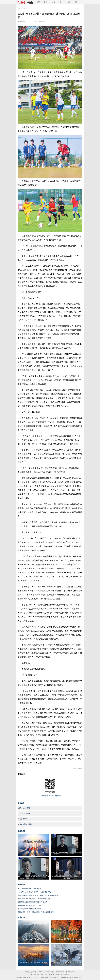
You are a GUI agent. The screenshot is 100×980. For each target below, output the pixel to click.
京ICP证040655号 (46, 978)
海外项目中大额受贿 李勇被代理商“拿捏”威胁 (67, 853)
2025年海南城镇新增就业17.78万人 (30, 905)
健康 (53, 2)
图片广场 (21, 917)
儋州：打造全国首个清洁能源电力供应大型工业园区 (36, 912)
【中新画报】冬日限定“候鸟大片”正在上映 (66, 963)
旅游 (46, 2)
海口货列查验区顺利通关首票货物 (29, 909)
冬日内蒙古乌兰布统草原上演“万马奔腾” (33, 963)
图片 (76, 2)
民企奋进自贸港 (25, 808)
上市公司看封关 (25, 814)
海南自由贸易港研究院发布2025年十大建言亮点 (34, 899)
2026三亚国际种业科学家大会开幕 (29, 889)
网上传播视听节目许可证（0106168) (28, 978)
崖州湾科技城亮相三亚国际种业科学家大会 (32, 902)
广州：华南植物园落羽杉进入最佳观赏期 (67, 939)
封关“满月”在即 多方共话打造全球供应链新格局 (34, 892)
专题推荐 (21, 803)
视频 (69, 2)
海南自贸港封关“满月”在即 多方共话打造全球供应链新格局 (38, 895)
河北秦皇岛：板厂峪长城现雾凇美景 (34, 939)
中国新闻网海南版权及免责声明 (50, 796)
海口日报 (42, 21)
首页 (38, 2)
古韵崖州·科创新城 (26, 824)
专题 (24, 8)
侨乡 (61, 2)
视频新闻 (21, 831)
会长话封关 (23, 819)
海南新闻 (21, 884)
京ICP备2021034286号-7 (76, 978)
